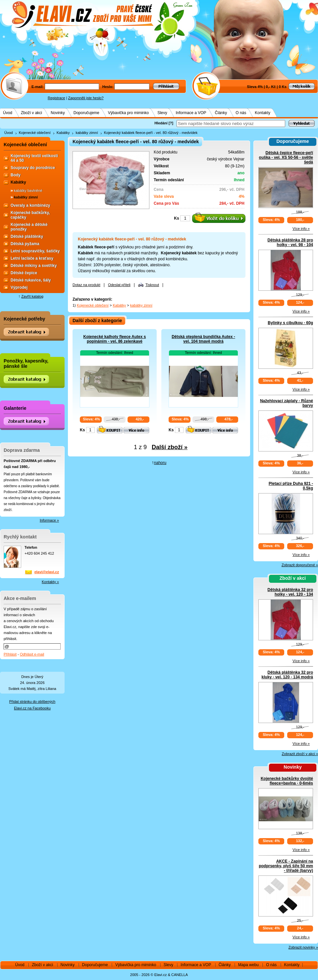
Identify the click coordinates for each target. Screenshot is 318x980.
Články (221, 113)
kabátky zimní (87, 133)
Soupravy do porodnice (33, 168)
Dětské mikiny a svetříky (34, 266)
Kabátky (63, 133)
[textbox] (231, 124)
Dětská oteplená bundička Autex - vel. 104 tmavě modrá (203, 339)
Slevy (162, 113)
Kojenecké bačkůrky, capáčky (30, 215)
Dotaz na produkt (86, 285)
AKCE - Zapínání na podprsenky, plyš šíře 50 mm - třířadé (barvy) (286, 866)
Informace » (49, 520)
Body (16, 175)
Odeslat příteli (119, 285)
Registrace (56, 98)
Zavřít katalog (32, 296)
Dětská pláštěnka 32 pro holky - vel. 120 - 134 (290, 592)
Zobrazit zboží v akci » (300, 754)
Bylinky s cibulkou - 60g (290, 323)
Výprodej (19, 287)
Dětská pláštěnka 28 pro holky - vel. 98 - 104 (290, 242)
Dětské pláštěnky (27, 236)
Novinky (58, 113)
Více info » (301, 229)
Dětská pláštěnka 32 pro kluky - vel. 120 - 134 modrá (287, 675)
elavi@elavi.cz (47, 572)
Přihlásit (10, 654)
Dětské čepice (24, 273)
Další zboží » (170, 447)
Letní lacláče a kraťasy (32, 258)
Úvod (8, 113)
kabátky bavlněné (28, 191)
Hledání (161, 123)
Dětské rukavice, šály (31, 280)
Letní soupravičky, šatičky (35, 251)
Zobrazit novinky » (303, 947)
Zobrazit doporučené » (300, 565)
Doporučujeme (86, 113)
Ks (176, 218)
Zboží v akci (31, 113)
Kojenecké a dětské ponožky (29, 227)
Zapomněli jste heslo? (86, 98)
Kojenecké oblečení (35, 133)
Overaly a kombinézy (30, 205)
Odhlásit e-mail (32, 654)
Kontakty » (50, 582)
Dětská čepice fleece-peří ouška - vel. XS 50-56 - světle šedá (286, 157)
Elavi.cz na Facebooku (32, 708)
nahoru (160, 463)
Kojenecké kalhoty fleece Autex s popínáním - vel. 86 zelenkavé (115, 339)
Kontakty (263, 113)
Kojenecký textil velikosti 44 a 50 (34, 158)
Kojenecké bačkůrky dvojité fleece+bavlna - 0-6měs (287, 781)
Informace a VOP (191, 113)
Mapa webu (248, 965)
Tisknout (152, 285)
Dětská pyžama (25, 244)
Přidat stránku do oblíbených (32, 702)
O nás (241, 113)
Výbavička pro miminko (128, 113)
